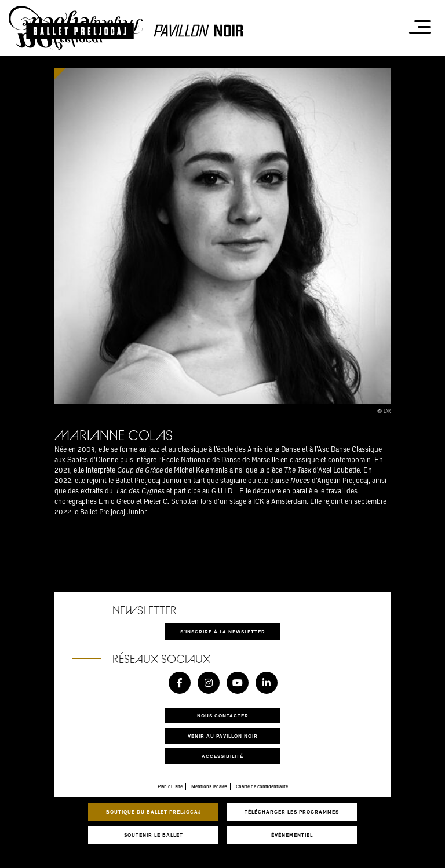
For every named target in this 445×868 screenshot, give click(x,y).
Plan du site (170, 786)
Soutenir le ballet (154, 835)
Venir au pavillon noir (223, 736)
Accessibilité (222, 756)
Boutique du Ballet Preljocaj (154, 812)
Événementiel (292, 835)
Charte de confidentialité (262, 786)
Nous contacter (223, 715)
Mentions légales (209, 786)
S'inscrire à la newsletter (223, 631)
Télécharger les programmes (292, 812)
